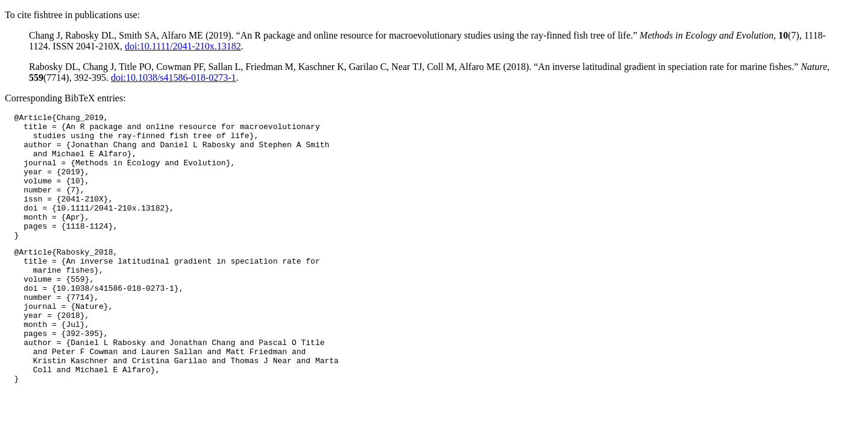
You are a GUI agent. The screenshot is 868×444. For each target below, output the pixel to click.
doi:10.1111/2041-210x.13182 (183, 46)
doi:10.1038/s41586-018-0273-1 (174, 78)
